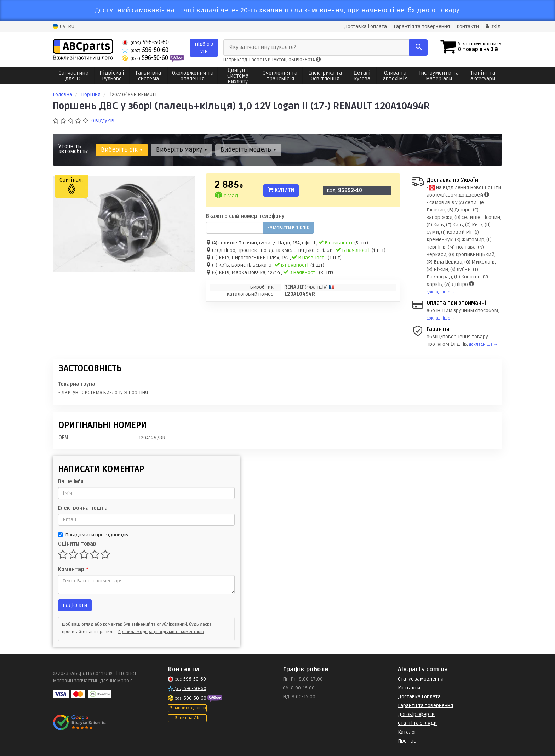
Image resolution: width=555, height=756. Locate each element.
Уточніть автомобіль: (74, 149)
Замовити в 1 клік (288, 228)
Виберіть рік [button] (122, 150)
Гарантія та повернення (422, 26)
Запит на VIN (187, 718)
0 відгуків (103, 121)
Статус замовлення (421, 679)
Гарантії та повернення (425, 706)
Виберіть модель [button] (248, 150)
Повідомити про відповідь (93, 535)
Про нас (407, 741)
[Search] (419, 47)
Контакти (468, 26)
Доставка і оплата (365, 26)
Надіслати (75, 605)
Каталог (407, 732)
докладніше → (441, 292)
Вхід (493, 26)
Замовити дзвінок (188, 708)
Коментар (73, 569)
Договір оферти (416, 714)
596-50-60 (145, 42)
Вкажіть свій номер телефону (245, 216)
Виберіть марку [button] (182, 150)
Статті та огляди (417, 723)
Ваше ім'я (71, 482)
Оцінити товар (77, 544)
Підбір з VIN (204, 48)
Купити (281, 190)
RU (71, 26)
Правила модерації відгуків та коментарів (161, 632)
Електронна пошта (83, 508)
